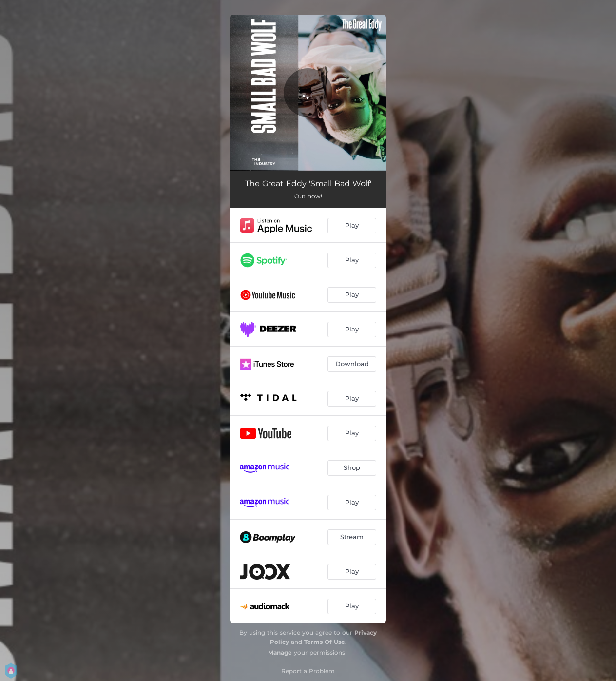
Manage (280, 652)
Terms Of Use (325, 642)
